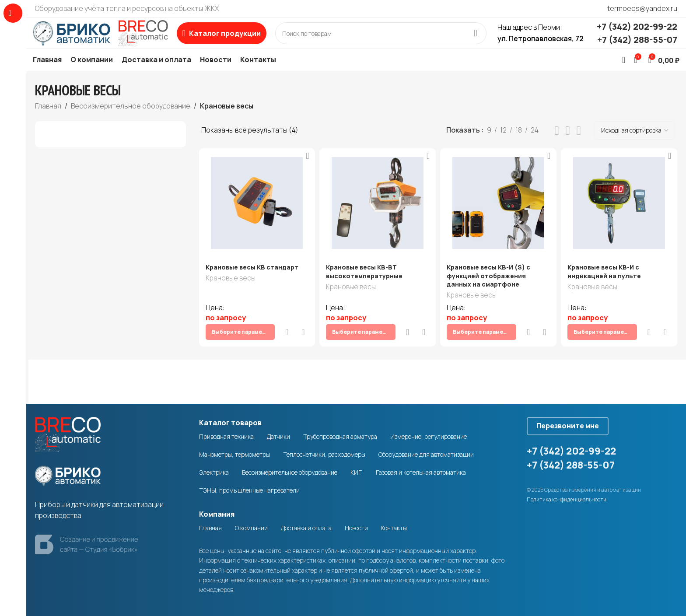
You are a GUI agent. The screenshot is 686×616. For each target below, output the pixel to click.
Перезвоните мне (576, 423)
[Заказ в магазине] (635, 143)
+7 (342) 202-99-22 (637, 33)
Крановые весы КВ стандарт (252, 280)
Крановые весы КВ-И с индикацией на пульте (608, 285)
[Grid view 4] (579, 144)
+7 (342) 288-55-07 (637, 46)
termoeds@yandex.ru (642, 8)
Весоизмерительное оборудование (131, 119)
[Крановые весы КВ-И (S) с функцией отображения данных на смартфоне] (499, 216)
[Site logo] (112, 39)
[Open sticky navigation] (244, 40)
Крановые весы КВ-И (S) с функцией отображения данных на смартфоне (491, 289)
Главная (48, 119)
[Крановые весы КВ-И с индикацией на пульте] (621, 216)
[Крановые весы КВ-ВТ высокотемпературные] (377, 216)
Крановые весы (231, 292)
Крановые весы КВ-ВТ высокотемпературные (366, 285)
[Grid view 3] (568, 144)
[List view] (557, 144)
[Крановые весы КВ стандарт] (255, 216)
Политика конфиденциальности (567, 500)
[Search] (392, 40)
